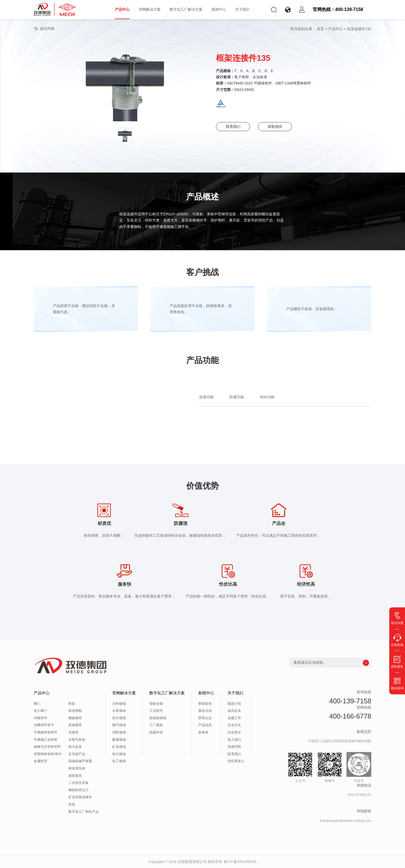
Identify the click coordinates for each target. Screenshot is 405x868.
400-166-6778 (350, 716)
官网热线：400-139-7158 (338, 9)
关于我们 (242, 9)
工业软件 (156, 711)
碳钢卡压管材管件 (47, 747)
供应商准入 (236, 761)
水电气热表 (77, 740)
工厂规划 (156, 725)
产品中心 (122, 9)
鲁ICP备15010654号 (240, 862)
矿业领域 (119, 747)
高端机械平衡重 (80, 761)
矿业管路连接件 (80, 797)
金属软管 (40, 761)
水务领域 (119, 711)
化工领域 (119, 761)
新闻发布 (205, 704)
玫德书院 (234, 747)
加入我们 (234, 740)
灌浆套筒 (75, 776)
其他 (72, 804)
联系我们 (233, 127)
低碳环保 (156, 732)
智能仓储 (156, 704)
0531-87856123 (359, 795)
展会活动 (205, 711)
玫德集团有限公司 (192, 862)
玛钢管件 (40, 718)
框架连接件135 (359, 29)
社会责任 (234, 732)
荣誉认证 (205, 718)
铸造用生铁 (77, 768)
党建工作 (234, 718)
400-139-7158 (350, 701)
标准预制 (75, 711)
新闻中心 (219, 9)
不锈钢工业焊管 (46, 740)
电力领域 (119, 754)
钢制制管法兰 (78, 790)
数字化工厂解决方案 (186, 9)
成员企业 (234, 711)
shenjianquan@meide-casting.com (345, 821)
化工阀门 (40, 711)
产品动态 (205, 725)
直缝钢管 (75, 725)
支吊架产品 (77, 754)
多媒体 (203, 732)
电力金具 (75, 747)
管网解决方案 (150, 9)
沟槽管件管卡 (44, 725)
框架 (72, 704)
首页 (320, 29)
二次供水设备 (78, 783)
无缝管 (73, 732)
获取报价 (275, 127)
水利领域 (119, 704)
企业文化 (234, 725)
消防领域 (119, 732)
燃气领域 (119, 725)
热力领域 (119, 718)
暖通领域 (119, 740)
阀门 (37, 704)
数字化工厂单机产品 (84, 812)
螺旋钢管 (75, 718)
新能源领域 (158, 718)
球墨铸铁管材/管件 (48, 754)
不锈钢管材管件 (46, 732)
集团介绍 (234, 704)
